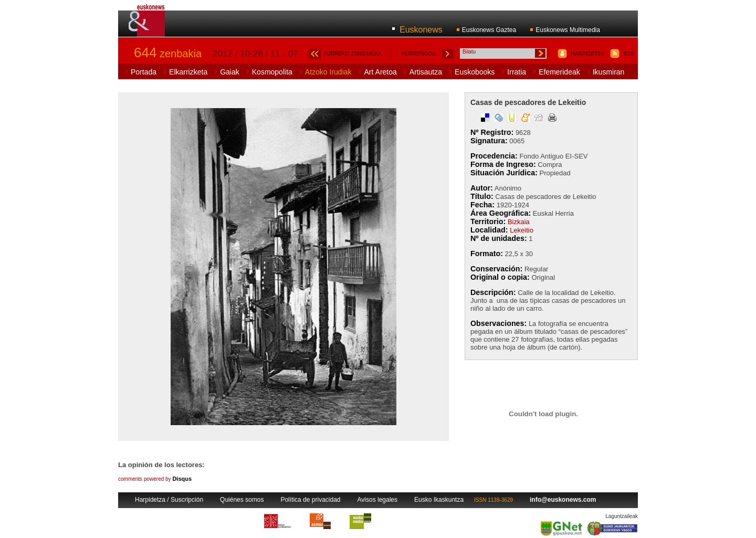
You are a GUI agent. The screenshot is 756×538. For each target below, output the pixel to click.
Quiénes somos (242, 500)
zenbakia (168, 54)
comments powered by (155, 479)
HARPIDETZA (587, 54)
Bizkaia (519, 222)
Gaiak (230, 72)
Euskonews (421, 30)
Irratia (517, 72)
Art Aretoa (381, 72)
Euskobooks (475, 72)
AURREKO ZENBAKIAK (352, 54)
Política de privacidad (310, 500)
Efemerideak (559, 72)
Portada (144, 72)
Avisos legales (378, 500)
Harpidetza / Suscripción (169, 500)
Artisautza (426, 72)
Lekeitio (522, 230)
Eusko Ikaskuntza (439, 500)
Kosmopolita (272, 72)
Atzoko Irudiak (328, 72)
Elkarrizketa (188, 72)
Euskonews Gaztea (489, 30)
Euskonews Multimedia (568, 30)
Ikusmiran (609, 72)
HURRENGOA (419, 54)
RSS (629, 54)
